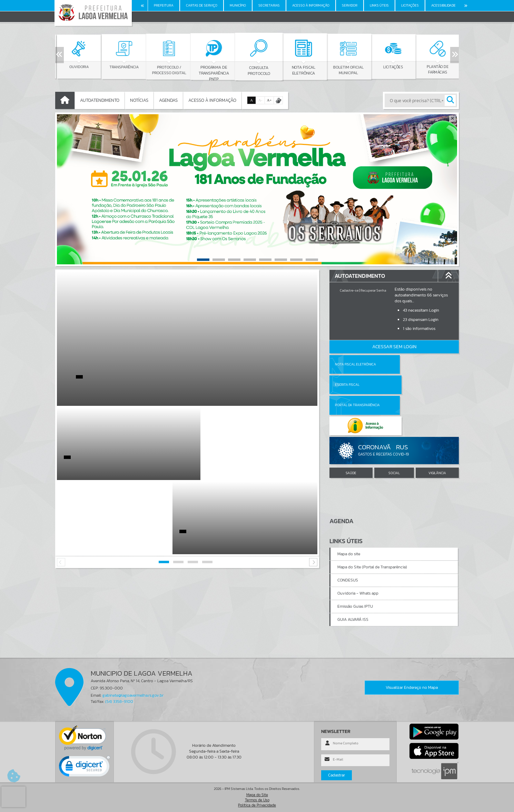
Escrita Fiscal (412, 364)
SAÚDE (351, 432)
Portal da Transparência (357, 385)
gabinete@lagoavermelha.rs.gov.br (133, 695)
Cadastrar (337, 775)
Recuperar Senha (373, 290)
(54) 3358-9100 (119, 702)
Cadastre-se (349, 290)
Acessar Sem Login (394, 347)
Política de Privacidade (257, 805)
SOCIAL (394, 432)
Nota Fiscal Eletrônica (355, 364)
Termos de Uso (257, 800)
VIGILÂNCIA (437, 432)
